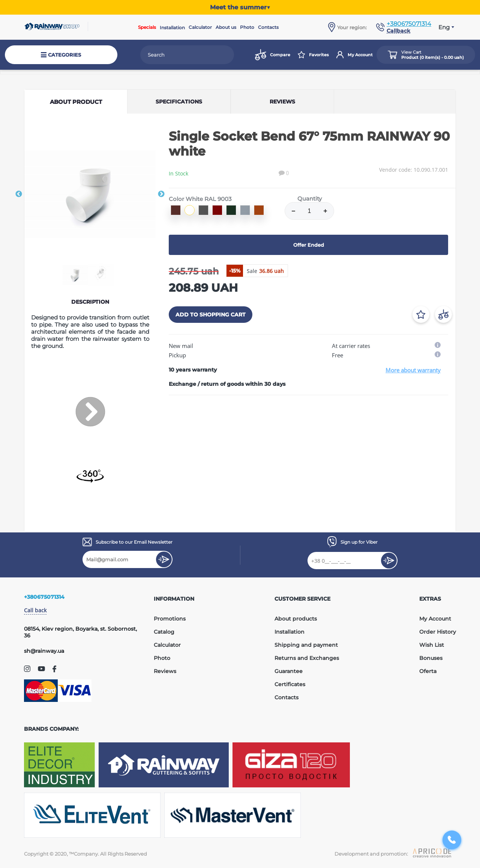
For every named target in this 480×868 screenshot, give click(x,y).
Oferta (428, 671)
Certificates (290, 684)
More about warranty (413, 370)
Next (161, 194)
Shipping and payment (306, 645)
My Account (355, 55)
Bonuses (431, 658)
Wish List (432, 645)
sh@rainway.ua (44, 651)
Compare (273, 55)
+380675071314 (409, 24)
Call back (35, 610)
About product (76, 102)
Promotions (170, 619)
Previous (19, 194)
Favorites (313, 55)
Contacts (268, 27)
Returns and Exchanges (307, 658)
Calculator (200, 27)
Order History (438, 632)
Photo (247, 27)
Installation (172, 28)
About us (226, 27)
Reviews (165, 671)
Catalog (164, 632)
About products (296, 619)
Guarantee (289, 671)
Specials (147, 27)
